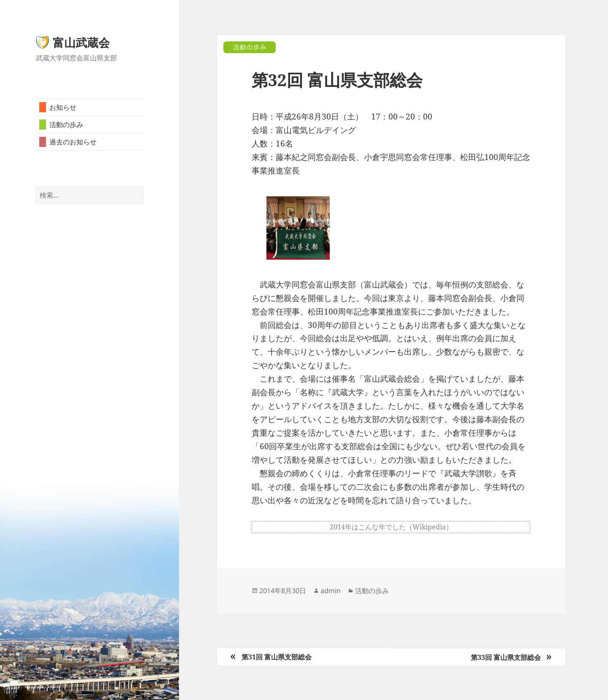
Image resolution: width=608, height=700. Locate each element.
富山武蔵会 (81, 42)
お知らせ (63, 107)
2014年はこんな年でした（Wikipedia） (391, 527)
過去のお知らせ (73, 142)
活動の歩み (66, 125)
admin (331, 591)
